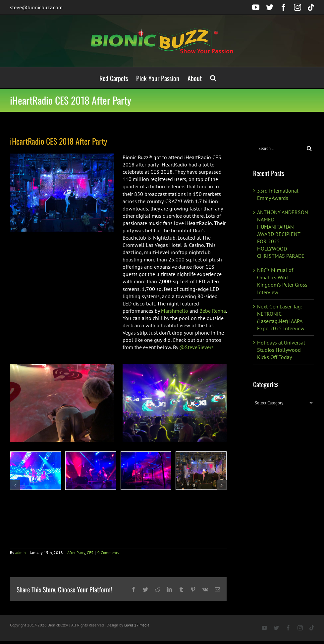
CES (90, 552)
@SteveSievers (196, 347)
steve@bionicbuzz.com (36, 7)
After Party (76, 552)
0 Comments (108, 552)
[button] (213, 78)
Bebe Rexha (213, 311)
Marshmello (175, 311)
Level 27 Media (137, 625)
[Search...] (279, 148)
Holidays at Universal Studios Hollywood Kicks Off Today (281, 350)
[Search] (309, 148)
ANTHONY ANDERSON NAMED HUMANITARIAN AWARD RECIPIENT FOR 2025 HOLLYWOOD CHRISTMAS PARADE (283, 234)
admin (21, 552)
